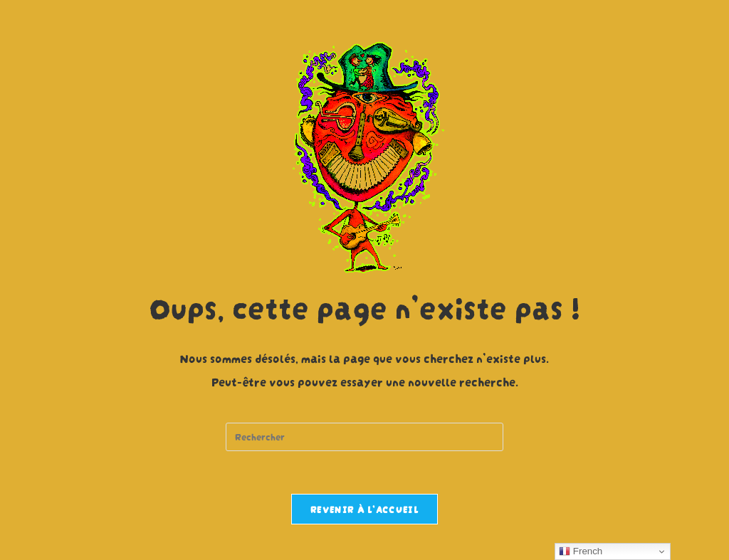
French (581, 551)
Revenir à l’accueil (364, 509)
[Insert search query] (364, 437)
